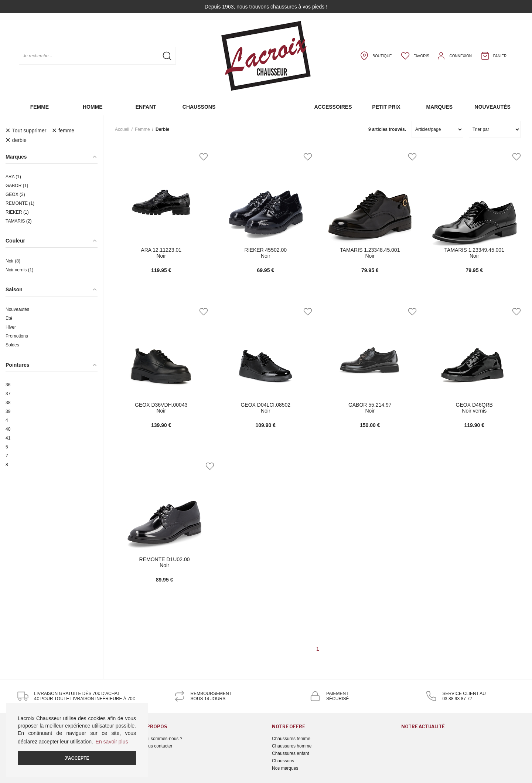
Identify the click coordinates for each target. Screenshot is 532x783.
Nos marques (285, 768)
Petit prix (386, 107)
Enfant (146, 107)
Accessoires (333, 107)
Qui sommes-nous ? (162, 739)
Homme (93, 107)
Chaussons (199, 107)
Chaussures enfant (291, 753)
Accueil (122, 129)
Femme (40, 107)
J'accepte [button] (77, 758)
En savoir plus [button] (112, 742)
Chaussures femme (291, 739)
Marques (439, 107)
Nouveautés (493, 107)
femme (142, 129)
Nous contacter (158, 746)
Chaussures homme (292, 746)
